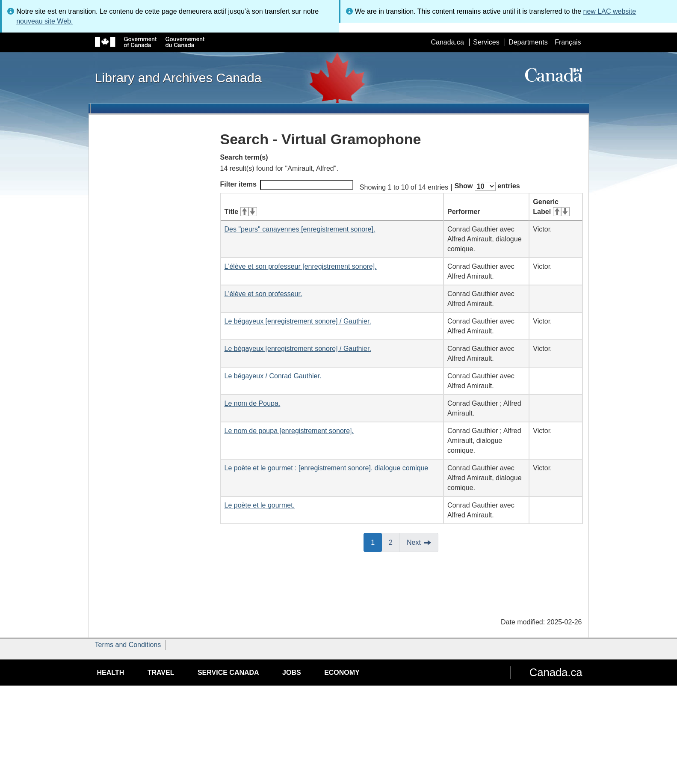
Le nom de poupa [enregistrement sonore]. (289, 431)
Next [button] (414, 542)
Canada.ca (447, 42)
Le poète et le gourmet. (260, 505)
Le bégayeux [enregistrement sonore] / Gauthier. (298, 321)
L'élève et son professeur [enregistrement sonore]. (301, 266)
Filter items (287, 185)
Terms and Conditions (128, 645)
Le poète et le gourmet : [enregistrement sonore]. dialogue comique (327, 468)
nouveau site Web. (44, 21)
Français (568, 42)
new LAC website (610, 11)
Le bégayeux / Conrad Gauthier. (273, 376)
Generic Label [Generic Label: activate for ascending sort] (551, 207)
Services (486, 42)
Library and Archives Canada (178, 77)
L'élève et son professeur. (263, 294)
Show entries (487, 186)
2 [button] (394, 542)
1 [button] (376, 542)
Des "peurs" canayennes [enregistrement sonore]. (300, 229)
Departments (528, 42)
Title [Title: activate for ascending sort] (241, 212)
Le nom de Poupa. (253, 403)
